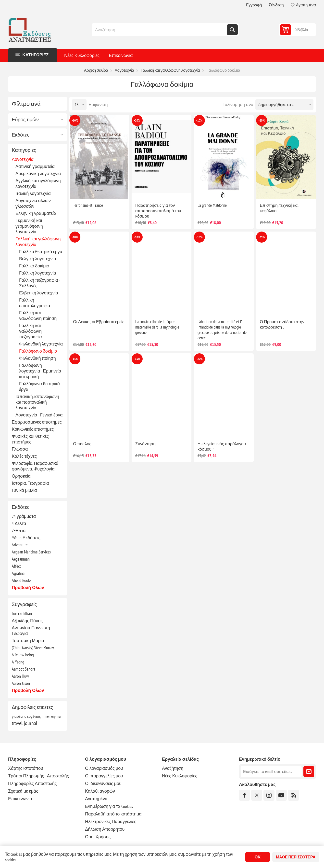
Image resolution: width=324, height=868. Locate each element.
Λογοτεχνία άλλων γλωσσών (33, 203)
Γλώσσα (20, 449)
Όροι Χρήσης (98, 837)
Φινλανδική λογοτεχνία (41, 344)
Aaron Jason (21, 683)
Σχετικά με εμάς (23, 791)
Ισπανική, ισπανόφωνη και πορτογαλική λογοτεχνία (37, 402)
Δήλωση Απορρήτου (105, 829)
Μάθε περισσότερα (296, 857)
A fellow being (23, 655)
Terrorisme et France (88, 205)
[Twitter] (257, 795)
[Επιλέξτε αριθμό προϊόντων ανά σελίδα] (79, 105)
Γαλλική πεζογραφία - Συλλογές (39, 283)
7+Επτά (19, 530)
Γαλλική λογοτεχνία (38, 273)
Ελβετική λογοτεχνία (39, 293)
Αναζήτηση (232, 30)
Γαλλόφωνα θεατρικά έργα (39, 386)
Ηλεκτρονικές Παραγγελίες (111, 821)
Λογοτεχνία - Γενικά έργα (39, 415)
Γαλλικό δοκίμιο (34, 266)
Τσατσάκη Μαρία (28, 641)
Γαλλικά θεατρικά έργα (41, 252)
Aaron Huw (20, 676)
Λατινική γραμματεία (35, 166)
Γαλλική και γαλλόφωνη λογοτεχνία (38, 242)
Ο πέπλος (82, 444)
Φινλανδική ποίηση (37, 358)
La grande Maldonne (212, 205)
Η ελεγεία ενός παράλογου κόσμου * (222, 446)
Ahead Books (22, 580)
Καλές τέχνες (24, 456)
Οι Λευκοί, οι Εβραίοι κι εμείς (99, 322)
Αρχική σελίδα (96, 70)
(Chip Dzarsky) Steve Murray (33, 648)
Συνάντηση (145, 444)
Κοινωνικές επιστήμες (33, 429)
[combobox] (160, 30)
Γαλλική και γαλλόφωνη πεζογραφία (31, 331)
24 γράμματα (24, 516)
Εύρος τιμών (25, 120)
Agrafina (18, 573)
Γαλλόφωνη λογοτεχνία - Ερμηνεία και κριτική (40, 371)
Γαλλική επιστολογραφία (35, 303)
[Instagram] (269, 795)
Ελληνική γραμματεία (36, 213)
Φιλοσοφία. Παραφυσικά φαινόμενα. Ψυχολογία (35, 466)
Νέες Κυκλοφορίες (82, 55)
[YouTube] (281, 795)
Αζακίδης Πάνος (27, 621)
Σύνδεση (276, 5)
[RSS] (293, 795)
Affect (16, 566)
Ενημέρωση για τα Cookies (109, 806)
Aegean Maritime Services (31, 552)
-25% (262, 237)
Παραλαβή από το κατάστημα (113, 814)
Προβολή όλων (28, 587)
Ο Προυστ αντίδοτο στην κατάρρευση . (282, 324)
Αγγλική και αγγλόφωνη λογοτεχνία (38, 183)
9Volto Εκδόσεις (26, 538)
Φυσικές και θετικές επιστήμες (30, 439)
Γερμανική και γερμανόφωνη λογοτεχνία (29, 226)
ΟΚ (258, 857)
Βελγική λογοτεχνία (38, 259)
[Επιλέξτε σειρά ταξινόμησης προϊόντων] (284, 105)
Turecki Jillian (22, 613)
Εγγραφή (254, 5)
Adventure (20, 545)
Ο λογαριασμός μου (104, 768)
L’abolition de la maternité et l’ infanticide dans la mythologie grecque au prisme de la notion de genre (222, 330)
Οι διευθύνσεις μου (103, 783)
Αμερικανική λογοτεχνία (38, 173)
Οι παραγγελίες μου (104, 776)
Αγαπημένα (96, 799)
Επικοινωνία (121, 55)
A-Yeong (18, 662)
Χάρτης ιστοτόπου (26, 768)
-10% (75, 120)
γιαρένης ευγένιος (26, 716)
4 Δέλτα (19, 523)
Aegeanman (21, 559)
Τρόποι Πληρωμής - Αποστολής (38, 776)
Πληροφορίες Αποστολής (32, 783)
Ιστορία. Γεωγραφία (30, 483)
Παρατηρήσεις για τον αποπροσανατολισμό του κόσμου (158, 211)
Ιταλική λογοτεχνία (33, 193)
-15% (75, 359)
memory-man (53, 716)
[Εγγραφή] (271, 772)
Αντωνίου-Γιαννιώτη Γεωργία (31, 631)
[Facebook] (244, 795)
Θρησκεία (21, 476)
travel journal (25, 723)
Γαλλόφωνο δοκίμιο (38, 351)
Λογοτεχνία (23, 159)
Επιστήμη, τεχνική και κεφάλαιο (279, 208)
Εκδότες (21, 135)
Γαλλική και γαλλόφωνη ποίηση (38, 316)
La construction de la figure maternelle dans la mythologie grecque (157, 327)
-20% (137, 120)
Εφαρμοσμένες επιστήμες (37, 422)
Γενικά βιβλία (24, 490)
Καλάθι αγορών (100, 791)
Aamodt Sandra (24, 669)
